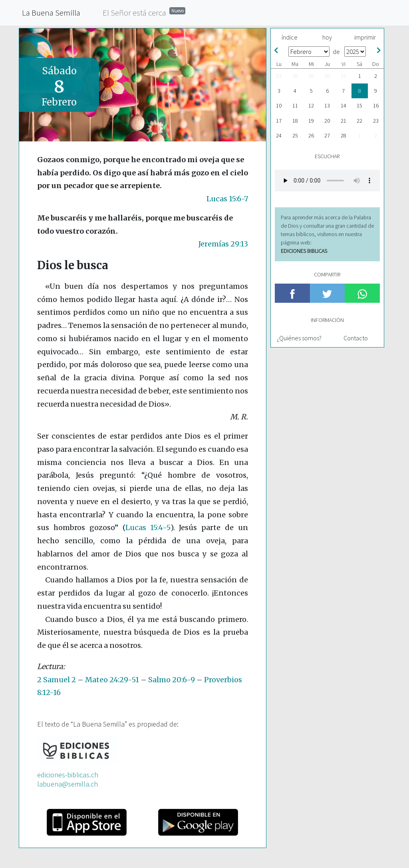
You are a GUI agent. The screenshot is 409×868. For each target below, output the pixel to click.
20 (327, 121)
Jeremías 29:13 (223, 244)
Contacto (356, 338)
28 (295, 76)
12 (311, 105)
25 (295, 135)
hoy (327, 37)
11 (295, 105)
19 (311, 121)
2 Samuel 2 (57, 680)
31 (343, 76)
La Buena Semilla (51, 13)
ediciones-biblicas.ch (68, 775)
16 (376, 105)
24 (279, 135)
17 (279, 121)
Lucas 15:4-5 (148, 527)
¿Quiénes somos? (299, 338)
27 (279, 76)
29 (311, 76)
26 (311, 135)
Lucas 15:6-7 (227, 199)
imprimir (365, 37)
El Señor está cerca (144, 12)
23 (376, 121)
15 (359, 105)
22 (359, 121)
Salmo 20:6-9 (172, 680)
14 (343, 105)
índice (290, 37)
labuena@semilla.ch (68, 784)
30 (327, 76)
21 (343, 121)
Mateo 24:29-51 (112, 680)
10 (279, 105)
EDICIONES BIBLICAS (304, 251)
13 (327, 105)
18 (295, 121)
